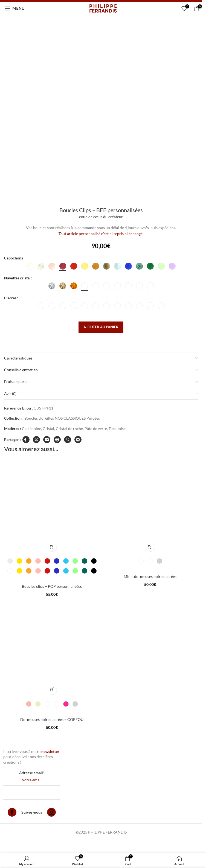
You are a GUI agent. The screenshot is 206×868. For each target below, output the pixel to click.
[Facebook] (12, 813)
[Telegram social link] (78, 440)
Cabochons (14, 258)
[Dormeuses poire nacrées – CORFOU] (52, 649)
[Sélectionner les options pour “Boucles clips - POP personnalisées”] (52, 547)
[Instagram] (51, 813)
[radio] (30, 266)
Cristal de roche (69, 429)
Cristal (48, 429)
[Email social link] (47, 440)
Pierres (10, 298)
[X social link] (36, 440)
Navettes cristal (17, 278)
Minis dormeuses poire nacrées (150, 576)
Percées (93, 418)
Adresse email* (32, 773)
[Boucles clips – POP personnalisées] (52, 506)
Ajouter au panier (101, 327)
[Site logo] (103, 8)
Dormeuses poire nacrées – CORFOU (52, 719)
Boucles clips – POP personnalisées (52, 586)
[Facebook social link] (26, 440)
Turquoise (117, 429)
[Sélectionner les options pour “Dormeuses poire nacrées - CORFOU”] (52, 690)
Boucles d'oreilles (39, 418)
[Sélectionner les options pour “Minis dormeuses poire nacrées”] (150, 547)
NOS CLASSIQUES (70, 418)
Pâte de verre (96, 429)
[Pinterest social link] (57, 440)
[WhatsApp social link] (68, 440)
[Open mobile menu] (15, 8)
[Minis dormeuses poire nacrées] (150, 506)
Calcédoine (31, 429)
